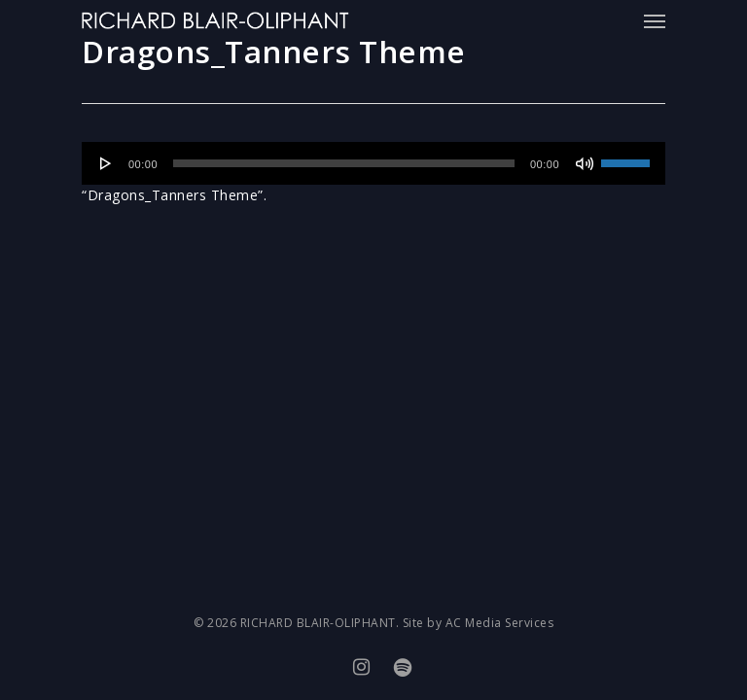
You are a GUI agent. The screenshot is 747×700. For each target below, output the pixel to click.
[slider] (344, 163)
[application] (373, 163)
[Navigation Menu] (655, 20)
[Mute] (585, 163)
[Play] (106, 163)
